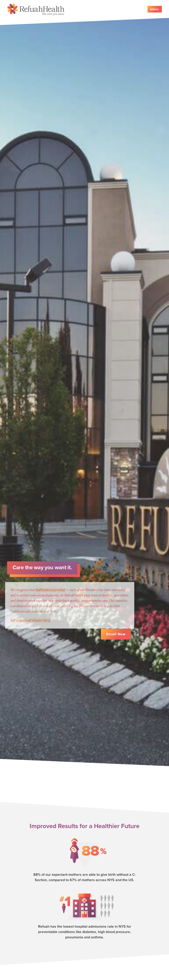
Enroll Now (116, 635)
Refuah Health (36, 10)
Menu (155, 9)
